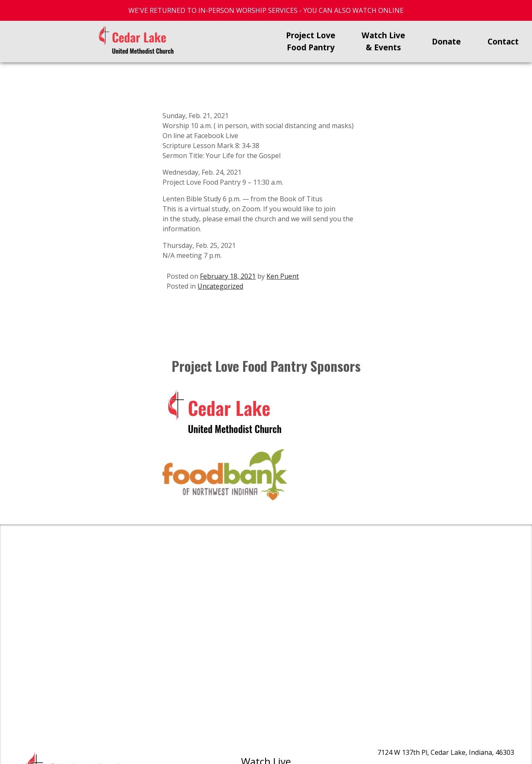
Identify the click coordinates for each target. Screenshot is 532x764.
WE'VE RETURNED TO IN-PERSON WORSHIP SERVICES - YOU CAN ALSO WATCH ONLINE (266, 10)
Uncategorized (220, 286)
